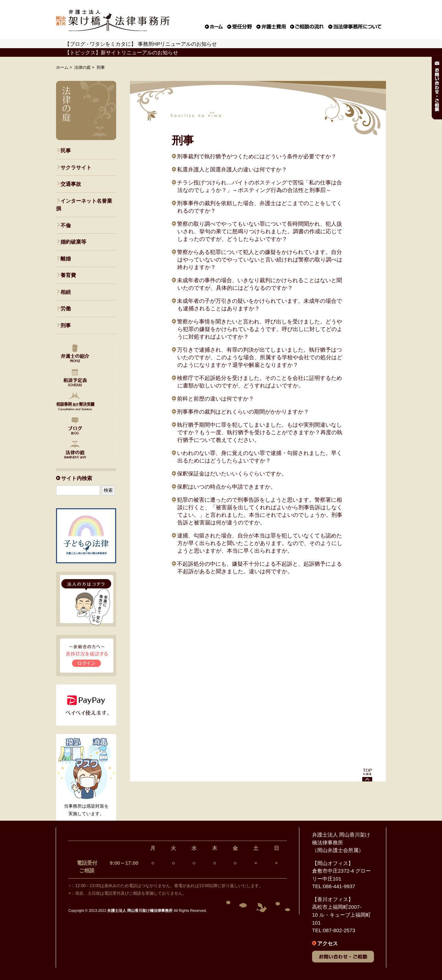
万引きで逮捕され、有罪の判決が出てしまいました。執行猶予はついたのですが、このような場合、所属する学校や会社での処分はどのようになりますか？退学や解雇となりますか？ (260, 357)
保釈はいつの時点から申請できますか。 (226, 487)
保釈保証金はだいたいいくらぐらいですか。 (232, 473)
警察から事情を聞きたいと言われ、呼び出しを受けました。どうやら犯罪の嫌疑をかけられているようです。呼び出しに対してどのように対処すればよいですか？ (260, 329)
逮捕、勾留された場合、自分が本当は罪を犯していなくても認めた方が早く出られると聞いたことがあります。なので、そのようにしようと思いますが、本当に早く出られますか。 (260, 543)
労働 (66, 308)
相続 (66, 292)
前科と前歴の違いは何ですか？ (216, 398)
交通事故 (71, 184)
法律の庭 (82, 67)
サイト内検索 (77, 478)
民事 (66, 151)
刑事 (66, 325)
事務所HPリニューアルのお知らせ (178, 44)
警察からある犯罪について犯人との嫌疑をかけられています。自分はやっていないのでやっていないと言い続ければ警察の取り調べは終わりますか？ (260, 259)
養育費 (68, 275)
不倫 (66, 225)
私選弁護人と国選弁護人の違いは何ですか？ (232, 169)
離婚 (66, 259)
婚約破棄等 (73, 242)
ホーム (62, 67)
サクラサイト (76, 167)
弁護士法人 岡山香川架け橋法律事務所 (140, 910)
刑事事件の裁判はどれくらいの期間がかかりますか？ (243, 412)
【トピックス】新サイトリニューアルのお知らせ (121, 52)
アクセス (328, 943)
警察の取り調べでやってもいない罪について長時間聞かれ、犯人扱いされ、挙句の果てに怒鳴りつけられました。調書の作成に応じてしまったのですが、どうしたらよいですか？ (260, 231)
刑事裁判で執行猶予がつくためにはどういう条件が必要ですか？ (257, 156)
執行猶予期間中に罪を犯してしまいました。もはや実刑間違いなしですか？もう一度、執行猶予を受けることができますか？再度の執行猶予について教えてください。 (260, 432)
